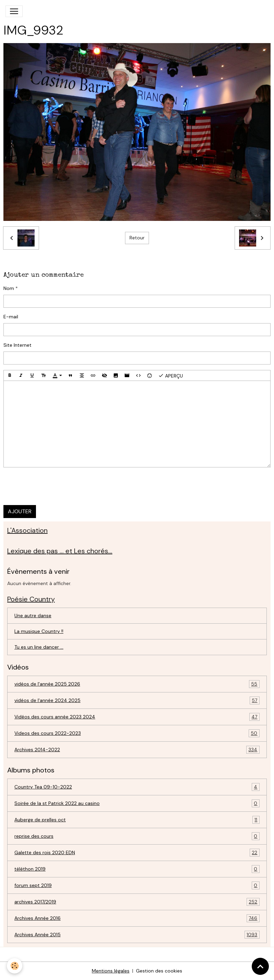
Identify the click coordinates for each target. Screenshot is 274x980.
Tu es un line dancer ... (39, 647)
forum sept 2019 (137, 885)
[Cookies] (15, 966)
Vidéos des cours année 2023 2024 (137, 717)
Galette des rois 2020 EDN (137, 853)
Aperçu (171, 375)
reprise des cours (137, 836)
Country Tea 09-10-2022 (137, 787)
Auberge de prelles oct (137, 820)
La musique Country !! (39, 631)
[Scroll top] (260, 966)
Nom (9, 288)
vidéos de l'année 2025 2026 (137, 684)
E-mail (11, 317)
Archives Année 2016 (137, 918)
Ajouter (20, 511)
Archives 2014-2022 (137, 750)
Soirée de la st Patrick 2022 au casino (137, 803)
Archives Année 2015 (137, 935)
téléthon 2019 (137, 869)
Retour (137, 238)
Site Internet (17, 345)
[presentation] (55, 486)
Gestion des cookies (159, 971)
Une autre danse (33, 615)
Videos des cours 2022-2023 (137, 733)
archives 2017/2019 (137, 902)
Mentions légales (111, 971)
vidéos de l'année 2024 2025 (137, 700)
